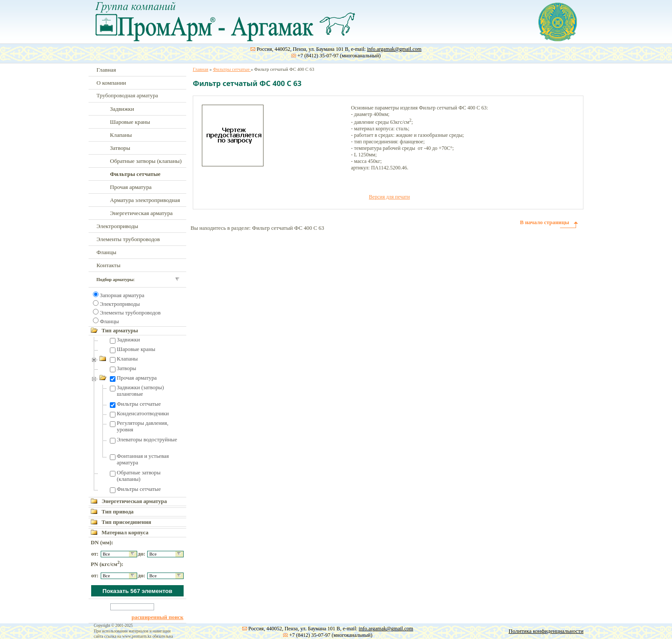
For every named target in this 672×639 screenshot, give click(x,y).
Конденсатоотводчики (143, 414)
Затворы (120, 148)
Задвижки (122, 109)
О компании (111, 83)
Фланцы (106, 252)
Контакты (108, 265)
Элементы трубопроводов (128, 239)
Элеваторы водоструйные (147, 440)
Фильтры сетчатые (139, 404)
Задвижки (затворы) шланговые (140, 391)
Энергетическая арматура (141, 213)
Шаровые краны (130, 122)
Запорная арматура (122, 295)
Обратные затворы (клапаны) (146, 161)
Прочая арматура (131, 187)
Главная (106, 70)
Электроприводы (117, 226)
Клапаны (121, 135)
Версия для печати (389, 197)
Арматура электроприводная (145, 200)
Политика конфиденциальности (546, 631)
